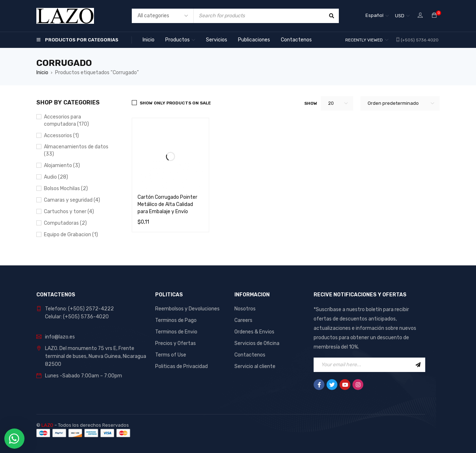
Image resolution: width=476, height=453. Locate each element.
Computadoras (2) (65, 223)
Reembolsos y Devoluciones (187, 309)
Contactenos (250, 355)
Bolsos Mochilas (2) (66, 189)
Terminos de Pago (176, 320)
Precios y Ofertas (176, 343)
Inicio (42, 73)
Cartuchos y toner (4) (69, 212)
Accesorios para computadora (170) (66, 120)
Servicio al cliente (255, 366)
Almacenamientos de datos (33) (76, 150)
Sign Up (418, 365)
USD (400, 16)
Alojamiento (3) (62, 165)
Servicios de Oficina (257, 343)
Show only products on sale (175, 103)
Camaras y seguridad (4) (72, 200)
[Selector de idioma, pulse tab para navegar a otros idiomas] (377, 16)
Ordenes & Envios (254, 332)
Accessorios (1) (61, 136)
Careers (243, 320)
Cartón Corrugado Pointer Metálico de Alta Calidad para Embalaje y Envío (167, 204)
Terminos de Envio (176, 332)
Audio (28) (56, 177)
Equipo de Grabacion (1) (71, 235)
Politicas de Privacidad (181, 366)
